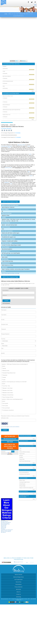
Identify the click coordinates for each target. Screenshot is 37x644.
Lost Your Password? (6, 303)
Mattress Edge (4, 528)
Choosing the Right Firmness (25, 482)
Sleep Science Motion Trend (8, 96)
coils (29, 146)
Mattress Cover (4, 527)
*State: (3, 344)
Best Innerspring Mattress (24, 472)
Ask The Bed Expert (18, 579)
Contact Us (19, 594)
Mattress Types (22, 480)
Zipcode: (3, 353)
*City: (2, 348)
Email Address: (6, 290)
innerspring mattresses (7, 146)
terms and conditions (15, 427)
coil (11, 184)
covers (31, 176)
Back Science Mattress (7, 76)
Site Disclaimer (18, 584)
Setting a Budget (22, 486)
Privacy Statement (19, 587)
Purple (4, 71)
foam (9, 147)
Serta (20, 450)
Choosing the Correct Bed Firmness (7, 530)
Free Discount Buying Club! (10, 439)
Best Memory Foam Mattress (6, 522)
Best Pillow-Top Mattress (5, 523)
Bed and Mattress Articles (25, 470)
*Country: (3, 339)
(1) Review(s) (5, 98)
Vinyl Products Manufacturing (25, 461)
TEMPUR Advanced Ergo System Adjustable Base (11, 110)
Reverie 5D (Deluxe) (6, 105)
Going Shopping (22, 484)
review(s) (18, 133)
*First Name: (4, 310)
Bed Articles (19, 589)
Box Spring (3, 529)
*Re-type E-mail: (4, 324)
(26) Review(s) (5, 88)
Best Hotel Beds (4, 525)
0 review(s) (18, 137)
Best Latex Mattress (4, 521)
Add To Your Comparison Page (10, 202)
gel (29, 172)
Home (6, 14)
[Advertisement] (18, 28)
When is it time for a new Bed (6, 531)
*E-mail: (3, 320)
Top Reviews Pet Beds (24, 441)
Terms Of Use (18, 582)
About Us (19, 592)
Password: (5, 295)
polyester (7, 182)
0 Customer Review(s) (6, 128)
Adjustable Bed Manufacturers (26, 465)
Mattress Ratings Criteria (5, 524)
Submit (5, 430)
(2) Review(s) (5, 73)
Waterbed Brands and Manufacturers (24, 496)
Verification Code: (5, 418)
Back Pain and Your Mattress (6, 532)
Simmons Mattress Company (25, 452)
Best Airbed (3, 521)
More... (33, 91)
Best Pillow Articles (24, 492)
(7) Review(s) (5, 78)
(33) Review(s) (5, 68)
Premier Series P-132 (6, 115)
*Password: (3, 329)
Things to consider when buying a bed (26, 488)
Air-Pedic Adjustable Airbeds (8, 81)
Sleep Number (22, 454)
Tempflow (5, 66)
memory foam (8, 168)
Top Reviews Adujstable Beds (25, 436)
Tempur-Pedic (22, 459)
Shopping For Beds (23, 478)
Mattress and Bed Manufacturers (27, 446)
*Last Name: (4, 315)
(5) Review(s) (5, 83)
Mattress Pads (4, 526)
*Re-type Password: (5, 334)
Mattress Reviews (18, 575)
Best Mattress (3, 532)
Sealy (4, 86)
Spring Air (21, 456)
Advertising (19, 597)
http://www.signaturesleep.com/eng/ (10, 273)
